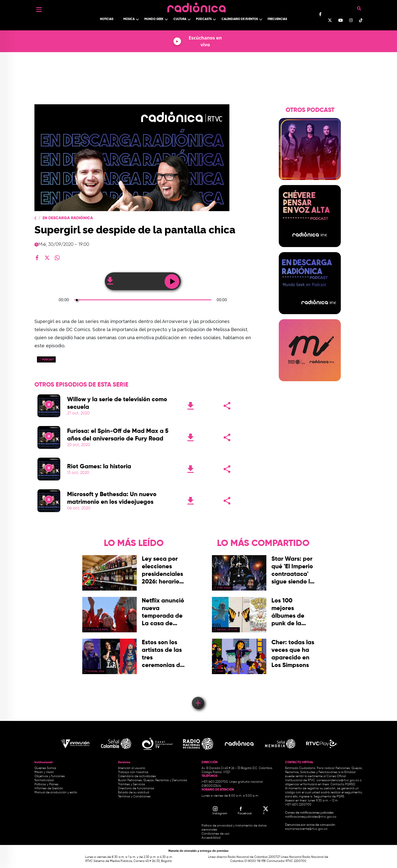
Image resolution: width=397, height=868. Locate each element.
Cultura (180, 19)
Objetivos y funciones (50, 776)
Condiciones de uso (215, 834)
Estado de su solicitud (134, 793)
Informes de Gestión (49, 789)
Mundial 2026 (96, 671)
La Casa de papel (98, 630)
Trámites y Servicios (132, 784)
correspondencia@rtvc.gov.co (338, 780)
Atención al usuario (132, 768)
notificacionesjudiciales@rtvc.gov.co (311, 817)
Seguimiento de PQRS (329, 797)
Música (129, 19)
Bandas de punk (227, 630)
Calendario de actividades (137, 776)
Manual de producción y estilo (56, 793)
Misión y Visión (44, 772)
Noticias (107, 19)
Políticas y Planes (46, 784)
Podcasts (204, 19)
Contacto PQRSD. (343, 784)
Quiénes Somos (45, 768)
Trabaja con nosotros (133, 772)
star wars (224, 588)
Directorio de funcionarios (136, 789)
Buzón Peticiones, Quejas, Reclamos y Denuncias (153, 780)
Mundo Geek (154, 19)
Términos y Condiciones (134, 797)
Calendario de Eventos (240, 19)
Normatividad (44, 780)
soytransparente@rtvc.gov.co (306, 829)
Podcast (48, 359)
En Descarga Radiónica (68, 218)
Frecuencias (277, 19)
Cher (220, 671)
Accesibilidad (211, 838)
